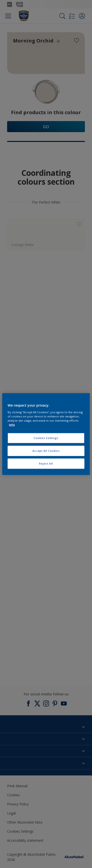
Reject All (46, 463)
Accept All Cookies (46, 451)
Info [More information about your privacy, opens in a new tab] (12, 425)
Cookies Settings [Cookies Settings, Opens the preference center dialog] (46, 438)
